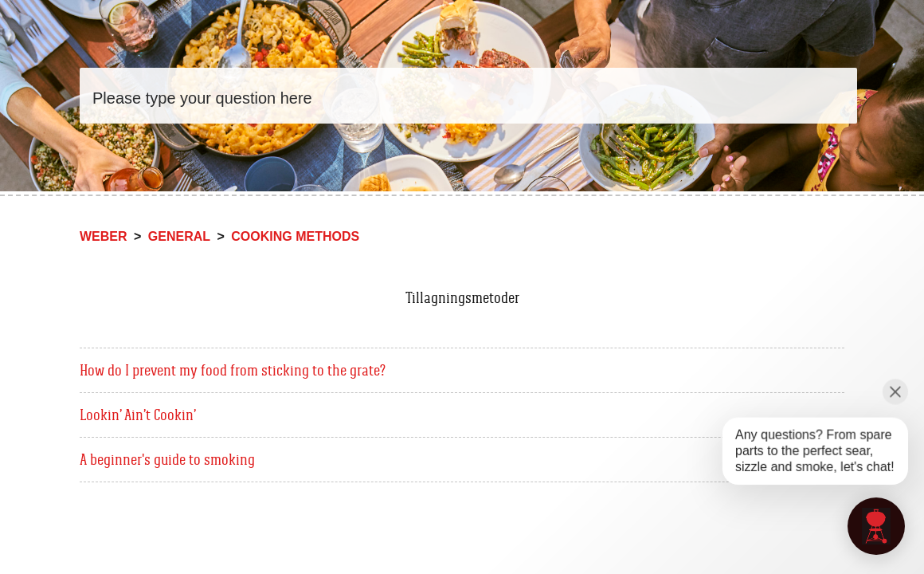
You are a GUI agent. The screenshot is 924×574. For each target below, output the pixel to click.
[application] (876, 526)
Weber (104, 236)
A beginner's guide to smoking (167, 459)
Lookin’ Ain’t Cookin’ (138, 415)
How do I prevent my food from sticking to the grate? (233, 370)
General (179, 236)
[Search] (468, 96)
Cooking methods (295, 236)
